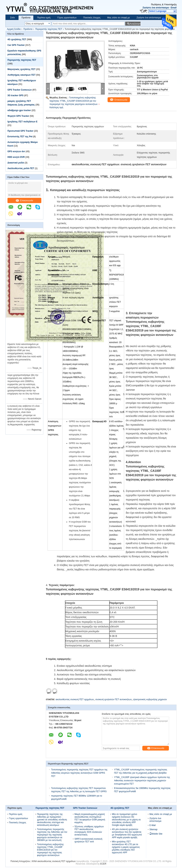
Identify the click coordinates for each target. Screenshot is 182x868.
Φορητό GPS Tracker (18, 116)
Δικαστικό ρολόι (16, 163)
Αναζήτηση (135, 24)
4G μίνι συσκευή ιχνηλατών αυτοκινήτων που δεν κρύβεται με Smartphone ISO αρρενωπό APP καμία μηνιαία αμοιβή (127, 833)
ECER (103, 864)
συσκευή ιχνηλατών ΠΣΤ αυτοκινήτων (114, 699)
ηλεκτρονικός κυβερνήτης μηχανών (150, 699)
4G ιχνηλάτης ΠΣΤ (17, 39)
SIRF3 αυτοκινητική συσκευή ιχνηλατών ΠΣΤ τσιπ (88, 840)
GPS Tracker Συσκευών (20, 90)
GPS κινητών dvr (16, 151)
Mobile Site (156, 834)
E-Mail (153, 825)
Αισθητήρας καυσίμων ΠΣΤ (21, 75)
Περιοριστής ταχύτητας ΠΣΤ (49, 29)
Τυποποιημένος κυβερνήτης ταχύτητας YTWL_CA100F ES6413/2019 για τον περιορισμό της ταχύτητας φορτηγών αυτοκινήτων (74, 101)
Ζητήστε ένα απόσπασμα (156, 8)
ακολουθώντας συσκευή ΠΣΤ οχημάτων (75, 699)
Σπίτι (12, 18)
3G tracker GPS (15, 95)
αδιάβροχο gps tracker (19, 110)
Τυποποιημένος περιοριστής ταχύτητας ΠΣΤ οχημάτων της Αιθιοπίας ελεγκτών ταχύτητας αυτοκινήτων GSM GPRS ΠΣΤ (79, 773)
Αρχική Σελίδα (14, 29)
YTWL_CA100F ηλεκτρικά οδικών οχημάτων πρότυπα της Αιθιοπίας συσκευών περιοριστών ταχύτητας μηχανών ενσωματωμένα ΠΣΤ (142, 781)
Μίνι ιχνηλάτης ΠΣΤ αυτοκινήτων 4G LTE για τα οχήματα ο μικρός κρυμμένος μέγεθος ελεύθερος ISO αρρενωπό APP (126, 847)
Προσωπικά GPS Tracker (20, 131)
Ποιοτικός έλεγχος (92, 18)
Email (174, 8)
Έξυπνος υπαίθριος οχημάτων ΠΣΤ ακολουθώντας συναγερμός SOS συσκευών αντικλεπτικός (89, 831)
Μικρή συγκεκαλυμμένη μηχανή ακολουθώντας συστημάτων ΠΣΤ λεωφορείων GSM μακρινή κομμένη (90, 818)
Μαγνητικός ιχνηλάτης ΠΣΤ (21, 69)
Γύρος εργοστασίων (67, 18)
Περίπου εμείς (44, 18)
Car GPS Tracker (16, 45)
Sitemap (153, 829)
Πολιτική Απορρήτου (20, 861)
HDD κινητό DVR (16, 157)
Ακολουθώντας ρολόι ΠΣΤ (21, 168)
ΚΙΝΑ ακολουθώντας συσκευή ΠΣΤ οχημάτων (54, 861)
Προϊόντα (26, 18)
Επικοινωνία (24, 200)
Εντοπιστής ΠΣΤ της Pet (20, 137)
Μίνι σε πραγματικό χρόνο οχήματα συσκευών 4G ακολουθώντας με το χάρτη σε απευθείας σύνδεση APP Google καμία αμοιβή (126, 820)
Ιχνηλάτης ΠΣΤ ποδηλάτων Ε (22, 122)
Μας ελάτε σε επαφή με (118, 18)
